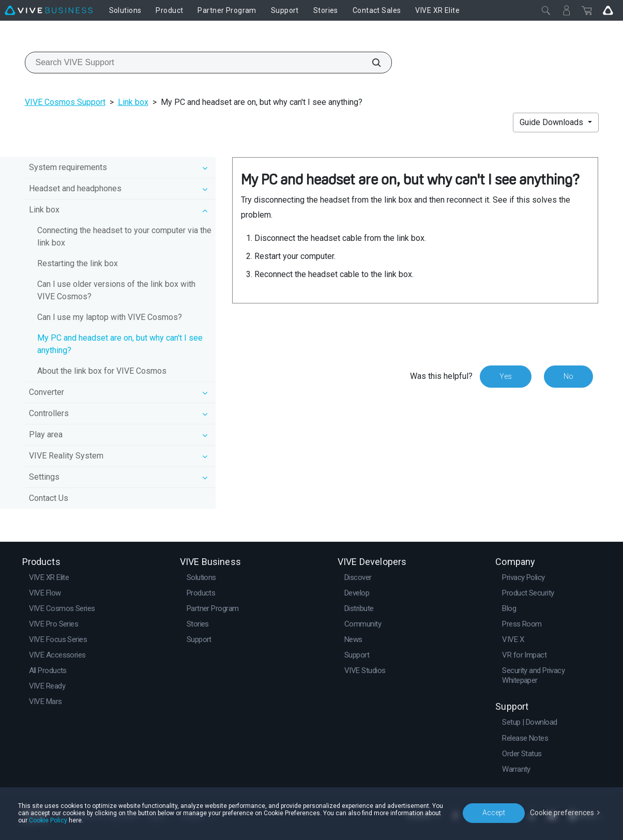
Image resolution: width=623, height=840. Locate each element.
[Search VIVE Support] (371, 63)
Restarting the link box (78, 263)
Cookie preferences (562, 813)
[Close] (546, 10)
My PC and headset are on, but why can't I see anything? (120, 344)
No (568, 376)
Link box (133, 102)
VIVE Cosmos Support (65, 102)
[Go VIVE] (608, 10)
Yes (506, 376)
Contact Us (49, 498)
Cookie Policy (48, 820)
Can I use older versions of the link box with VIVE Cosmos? (116, 290)
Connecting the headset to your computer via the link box (124, 236)
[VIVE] (49, 10)
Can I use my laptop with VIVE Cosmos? (110, 317)
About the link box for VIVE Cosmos (102, 371)
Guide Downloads (552, 122)
